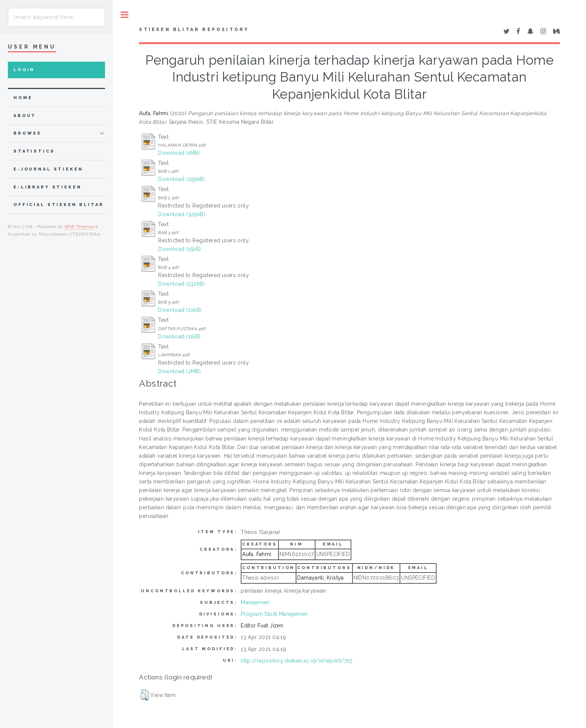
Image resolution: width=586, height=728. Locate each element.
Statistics (34, 151)
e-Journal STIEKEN (48, 169)
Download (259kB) (181, 179)
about (25, 116)
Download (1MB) (179, 153)
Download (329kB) (182, 214)
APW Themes (79, 227)
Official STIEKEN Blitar (59, 205)
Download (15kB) (179, 249)
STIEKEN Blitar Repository (194, 30)
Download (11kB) (179, 337)
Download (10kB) (180, 310)
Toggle (125, 15)
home (23, 98)
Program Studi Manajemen (274, 614)
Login (24, 70)
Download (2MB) (179, 371)
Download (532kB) (181, 284)
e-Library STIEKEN (47, 187)
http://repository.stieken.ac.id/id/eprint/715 (296, 661)
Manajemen (255, 602)
